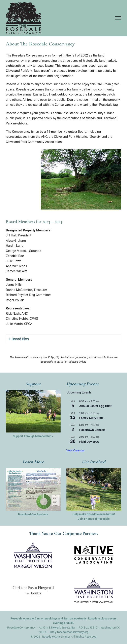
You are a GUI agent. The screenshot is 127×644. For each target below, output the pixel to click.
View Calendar (76, 451)
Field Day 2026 (89, 442)
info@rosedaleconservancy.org (69, 632)
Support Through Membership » (33, 436)
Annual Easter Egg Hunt (95, 406)
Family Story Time (91, 418)
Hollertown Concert (92, 430)
